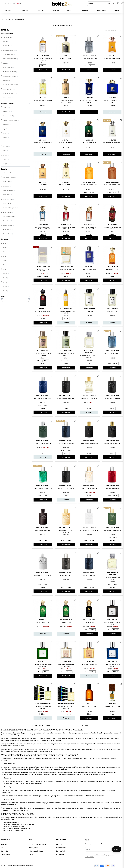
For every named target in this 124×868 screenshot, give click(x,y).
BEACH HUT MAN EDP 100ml (43, 101)
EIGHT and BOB (112, 620)
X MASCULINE (89, 622)
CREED (66, 56)
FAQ (3, 848)
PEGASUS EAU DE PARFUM (43, 575)
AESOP (89, 704)
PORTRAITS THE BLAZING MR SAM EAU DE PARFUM (43, 228)
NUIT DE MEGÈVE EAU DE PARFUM (112, 623)
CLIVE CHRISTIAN (112, 266)
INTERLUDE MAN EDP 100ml (43, 143)
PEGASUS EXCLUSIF (66, 575)
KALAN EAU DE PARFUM (112, 488)
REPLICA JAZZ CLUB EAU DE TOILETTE (43, 59)
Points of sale (61, 851)
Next (88, 725)
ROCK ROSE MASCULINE (43, 311)
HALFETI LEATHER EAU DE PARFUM (112, 228)
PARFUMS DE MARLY (89, 56)
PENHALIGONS (43, 224)
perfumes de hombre (31, 751)
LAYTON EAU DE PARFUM (66, 443)
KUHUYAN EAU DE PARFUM (89, 443)
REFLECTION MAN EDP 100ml (112, 143)
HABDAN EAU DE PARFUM (66, 488)
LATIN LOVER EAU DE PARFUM (43, 270)
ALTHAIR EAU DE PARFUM (112, 185)
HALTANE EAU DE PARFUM (112, 530)
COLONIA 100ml (112, 311)
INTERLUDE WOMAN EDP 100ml (112, 101)
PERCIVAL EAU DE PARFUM (43, 398)
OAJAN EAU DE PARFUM (112, 398)
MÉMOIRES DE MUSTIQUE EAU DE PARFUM (66, 665)
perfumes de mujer (17, 751)
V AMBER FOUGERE (112, 269)
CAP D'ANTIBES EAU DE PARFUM (112, 665)
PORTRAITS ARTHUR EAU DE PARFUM (66, 228)
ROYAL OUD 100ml (66, 59)
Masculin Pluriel (10, 824)
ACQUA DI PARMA (66, 309)
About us (59, 844)
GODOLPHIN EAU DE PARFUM (66, 531)
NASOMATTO (112, 704)
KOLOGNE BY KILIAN (89, 269)
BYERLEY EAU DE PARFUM (43, 443)
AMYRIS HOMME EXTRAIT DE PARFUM (89, 356)
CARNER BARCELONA (43, 266)
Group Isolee (5, 854)
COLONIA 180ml (89, 311)
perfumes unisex (46, 751)
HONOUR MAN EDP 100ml (66, 143)
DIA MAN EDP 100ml (43, 185)
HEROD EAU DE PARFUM (43, 530)
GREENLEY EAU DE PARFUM (43, 488)
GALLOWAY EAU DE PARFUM (89, 530)
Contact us (5, 851)
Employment (61, 854)
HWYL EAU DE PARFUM (89, 707)
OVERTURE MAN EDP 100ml (112, 59)
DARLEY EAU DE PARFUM (89, 488)
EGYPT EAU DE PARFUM (89, 665)
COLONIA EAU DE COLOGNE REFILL (66, 312)
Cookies (31, 854)
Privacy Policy (34, 848)
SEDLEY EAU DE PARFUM (112, 354)
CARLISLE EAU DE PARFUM (66, 398)
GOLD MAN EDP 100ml (66, 185)
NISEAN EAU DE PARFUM (112, 443)
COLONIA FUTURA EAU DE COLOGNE (66, 354)
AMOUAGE (112, 56)
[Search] (99, 4)
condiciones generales (100, 855)
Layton (7, 823)
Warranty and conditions (37, 844)
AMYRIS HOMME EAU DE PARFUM (112, 578)
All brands (5, 844)
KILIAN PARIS (89, 266)
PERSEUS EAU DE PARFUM (89, 185)
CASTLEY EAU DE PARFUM (89, 59)
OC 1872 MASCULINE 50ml (66, 622)
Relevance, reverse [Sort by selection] (113, 31)
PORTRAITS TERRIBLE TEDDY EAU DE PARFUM (89, 228)
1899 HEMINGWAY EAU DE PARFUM (43, 708)
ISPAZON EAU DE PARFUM (89, 398)
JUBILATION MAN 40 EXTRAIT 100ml (66, 101)
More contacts (61, 848)
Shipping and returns (36, 851)
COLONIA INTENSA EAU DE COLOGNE (43, 354)
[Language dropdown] (19, 4)
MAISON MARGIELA (43, 56)
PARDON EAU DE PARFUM (112, 707)
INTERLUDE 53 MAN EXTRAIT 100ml (89, 101)
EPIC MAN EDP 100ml (89, 143)
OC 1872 (7, 828)
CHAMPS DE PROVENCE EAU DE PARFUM (43, 665)
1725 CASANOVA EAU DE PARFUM (66, 708)
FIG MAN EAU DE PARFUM (66, 269)
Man (6, 826)
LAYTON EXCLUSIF (89, 575)
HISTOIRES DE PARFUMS (43, 704)
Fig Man (7, 830)
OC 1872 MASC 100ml (43, 622)
